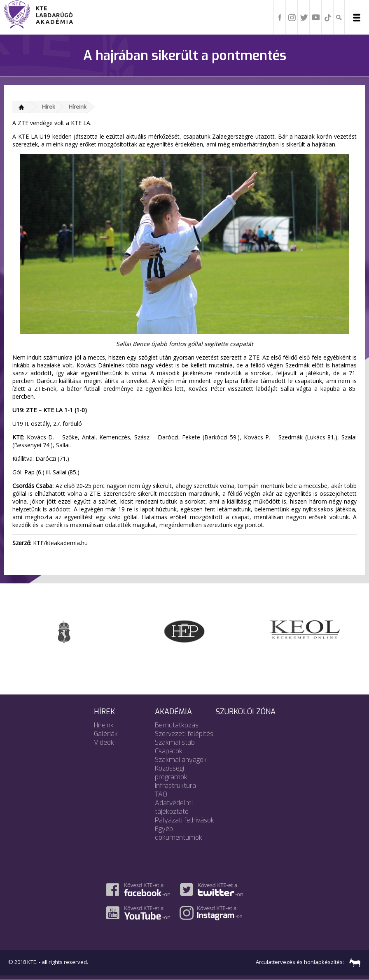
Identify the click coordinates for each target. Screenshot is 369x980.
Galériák (106, 734)
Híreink (78, 107)
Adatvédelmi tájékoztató (174, 807)
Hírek (49, 107)
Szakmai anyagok (181, 760)
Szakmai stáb (175, 742)
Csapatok (169, 751)
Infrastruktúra (175, 786)
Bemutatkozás (177, 725)
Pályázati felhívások (184, 820)
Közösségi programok (171, 773)
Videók (104, 742)
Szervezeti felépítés (184, 734)
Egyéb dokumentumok (179, 833)
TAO (161, 794)
